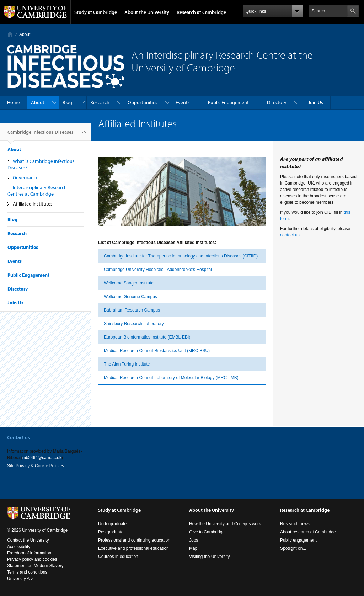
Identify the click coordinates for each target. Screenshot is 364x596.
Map (193, 548)
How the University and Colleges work (225, 524)
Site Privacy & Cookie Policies (36, 466)
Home (10, 34)
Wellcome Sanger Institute (129, 283)
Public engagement (298, 540)
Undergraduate (112, 524)
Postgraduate (111, 532)
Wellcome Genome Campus (130, 297)
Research (100, 102)
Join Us (316, 102)
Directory (277, 102)
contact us (290, 235)
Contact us (18, 437)
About (25, 34)
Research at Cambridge (201, 12)
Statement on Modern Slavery (35, 566)
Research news (295, 524)
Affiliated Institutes (33, 204)
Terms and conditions (27, 572)
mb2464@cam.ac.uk (42, 458)
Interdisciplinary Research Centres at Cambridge (37, 191)
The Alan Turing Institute (127, 364)
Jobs (194, 540)
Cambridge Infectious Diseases (41, 135)
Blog (67, 102)
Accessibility (19, 547)
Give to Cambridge (207, 532)
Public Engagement (228, 102)
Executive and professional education (133, 548)
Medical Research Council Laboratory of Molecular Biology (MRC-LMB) (171, 378)
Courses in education (118, 557)
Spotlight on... (293, 548)
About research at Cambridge (308, 532)
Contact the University (28, 540)
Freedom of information (29, 553)
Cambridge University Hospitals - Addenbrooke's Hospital (158, 270)
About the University (147, 12)
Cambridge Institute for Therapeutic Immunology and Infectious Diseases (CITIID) (181, 256)
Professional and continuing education (134, 540)
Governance (26, 177)
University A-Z (20, 579)
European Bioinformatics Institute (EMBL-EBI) (147, 337)
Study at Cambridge (96, 12)
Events (183, 102)
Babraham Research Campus (132, 310)
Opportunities (143, 102)
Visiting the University (210, 557)
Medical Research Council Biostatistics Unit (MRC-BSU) (157, 351)
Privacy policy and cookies (32, 559)
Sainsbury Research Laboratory (134, 324)
